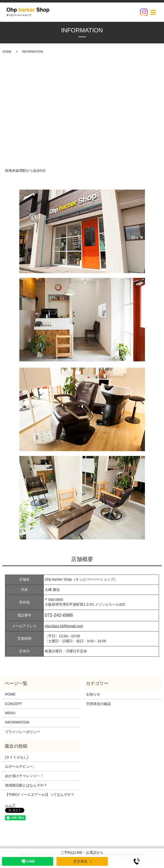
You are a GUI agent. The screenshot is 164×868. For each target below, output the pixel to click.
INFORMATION (17, 722)
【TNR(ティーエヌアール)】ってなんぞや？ (40, 795)
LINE (28, 861)
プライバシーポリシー (23, 732)
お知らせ (93, 694)
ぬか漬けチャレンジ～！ (24, 776)
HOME (7, 52)
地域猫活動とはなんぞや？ (26, 785)
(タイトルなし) (17, 757)
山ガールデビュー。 (21, 766)
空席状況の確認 (98, 704)
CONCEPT (14, 704)
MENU (10, 713)
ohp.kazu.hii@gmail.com (64, 626)
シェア (10, 805)
